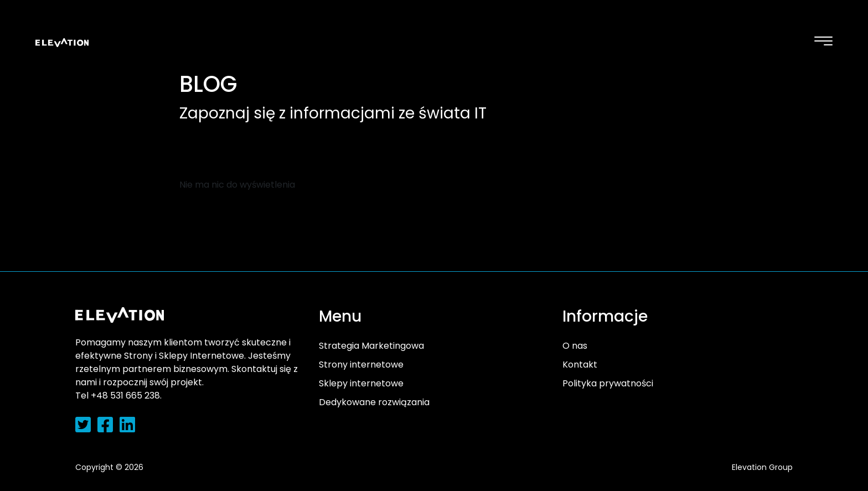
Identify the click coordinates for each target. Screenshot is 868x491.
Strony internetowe (361, 365)
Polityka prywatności (608, 383)
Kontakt (580, 365)
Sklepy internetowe (361, 383)
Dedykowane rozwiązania (374, 402)
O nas (575, 346)
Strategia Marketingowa (371, 346)
